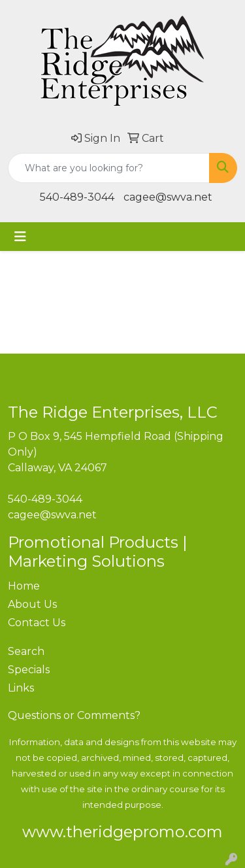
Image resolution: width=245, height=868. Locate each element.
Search (26, 651)
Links (21, 688)
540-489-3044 (77, 197)
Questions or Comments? (74, 715)
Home (24, 586)
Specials (29, 670)
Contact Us (37, 623)
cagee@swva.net (168, 197)
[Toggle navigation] (20, 237)
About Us (32, 604)
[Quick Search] (109, 168)
